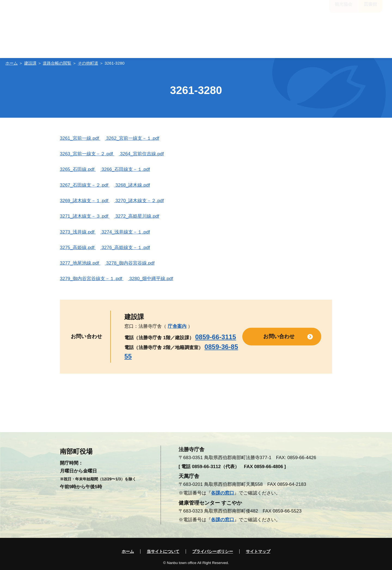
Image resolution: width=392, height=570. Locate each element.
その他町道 (88, 63)
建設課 (30, 63)
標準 (177, 12)
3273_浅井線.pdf (78, 232)
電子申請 (320, 27)
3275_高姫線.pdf (78, 248)
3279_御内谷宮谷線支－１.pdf (92, 279)
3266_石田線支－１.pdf (125, 169)
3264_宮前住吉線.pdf (141, 154)
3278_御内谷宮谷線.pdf (130, 263)
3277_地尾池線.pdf (80, 263)
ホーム (12, 63)
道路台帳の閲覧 (57, 63)
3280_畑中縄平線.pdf (150, 279)
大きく (194, 12)
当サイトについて (163, 551)
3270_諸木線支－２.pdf (139, 201)
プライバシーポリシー (213, 551)
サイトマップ (258, 551)
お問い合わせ (279, 336)
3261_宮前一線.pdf (80, 138)
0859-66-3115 (216, 337)
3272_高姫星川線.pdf (137, 216)
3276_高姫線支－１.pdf (125, 248)
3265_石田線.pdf (78, 169)
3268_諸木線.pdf (132, 185)
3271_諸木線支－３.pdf (85, 216)
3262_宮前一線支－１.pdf (132, 138)
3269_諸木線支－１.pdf (85, 201)
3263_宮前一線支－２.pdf (87, 154)
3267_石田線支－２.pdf (85, 185)
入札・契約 (359, 27)
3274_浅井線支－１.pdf (125, 232)
